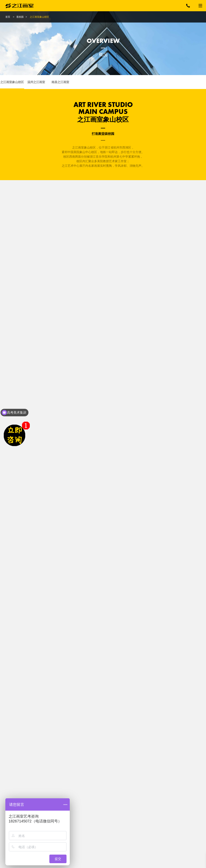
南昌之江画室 (60, 82)
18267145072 (191, 6)
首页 (8, 17)
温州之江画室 (36, 82)
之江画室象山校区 (12, 82)
